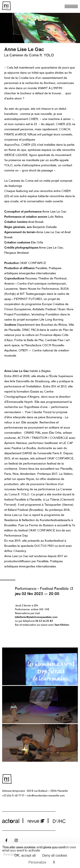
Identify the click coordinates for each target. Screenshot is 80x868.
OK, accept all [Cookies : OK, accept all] (25, 855)
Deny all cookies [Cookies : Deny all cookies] (55, 855)
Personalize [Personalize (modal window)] (37, 862)
